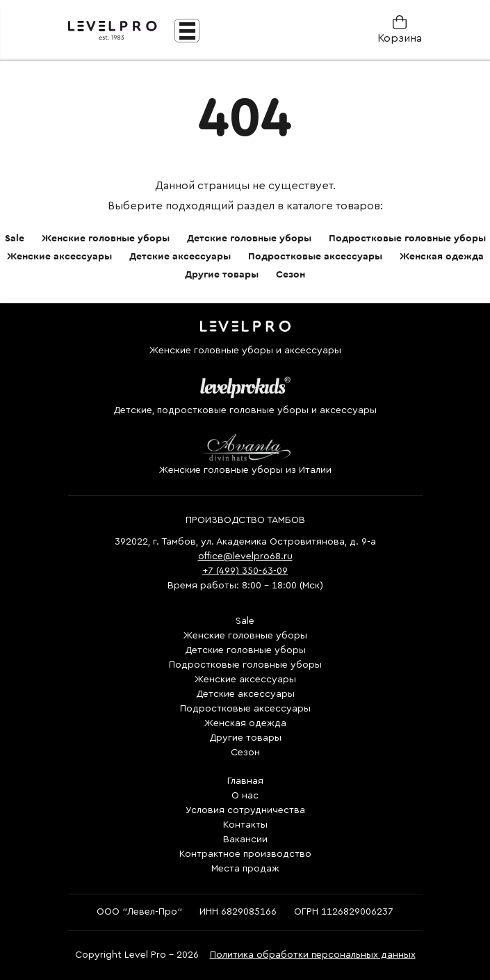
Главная (245, 781)
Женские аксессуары (59, 257)
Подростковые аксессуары (315, 257)
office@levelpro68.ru (245, 556)
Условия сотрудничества (245, 810)
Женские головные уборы (106, 239)
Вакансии (245, 840)
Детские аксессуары (180, 257)
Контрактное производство (245, 854)
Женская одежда (442, 257)
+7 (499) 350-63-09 (245, 571)
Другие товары (222, 275)
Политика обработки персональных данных (313, 955)
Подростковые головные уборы (407, 239)
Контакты (245, 825)
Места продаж (245, 869)
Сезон (291, 275)
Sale (15, 239)
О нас (245, 796)
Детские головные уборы (249, 239)
